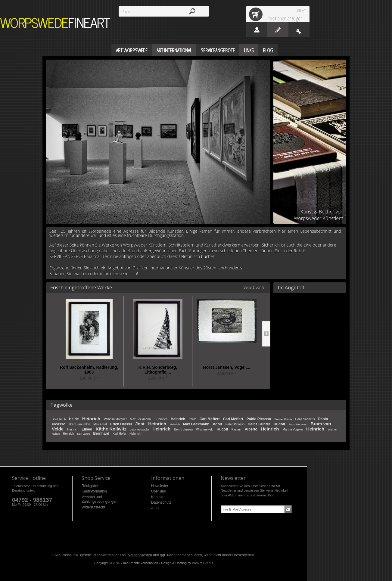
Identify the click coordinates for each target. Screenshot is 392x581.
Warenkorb (257, 14)
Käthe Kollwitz (112, 429)
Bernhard (102, 433)
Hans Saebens (305, 419)
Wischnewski (205, 429)
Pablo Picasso (259, 419)
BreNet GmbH (202, 563)
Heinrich (92, 419)
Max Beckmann (197, 424)
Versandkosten (140, 555)
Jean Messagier (140, 430)
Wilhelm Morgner (116, 419)
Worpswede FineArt (55, 23)
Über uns (159, 491)
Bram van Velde (80, 424)
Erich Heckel (121, 424)
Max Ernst (101, 424)
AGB (155, 508)
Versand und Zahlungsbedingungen (100, 499)
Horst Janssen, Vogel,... (227, 367)
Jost (140, 424)
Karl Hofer (120, 434)
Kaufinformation (94, 491)
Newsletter (160, 486)
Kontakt (157, 497)
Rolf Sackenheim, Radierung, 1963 (89, 370)
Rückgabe (90, 486)
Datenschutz (161, 502)
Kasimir (237, 429)
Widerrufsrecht (93, 507)
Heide (74, 419)
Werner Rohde (284, 419)
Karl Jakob (60, 419)
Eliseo (87, 429)
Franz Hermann (298, 424)
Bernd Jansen (184, 429)
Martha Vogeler (293, 429)
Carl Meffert (210, 419)
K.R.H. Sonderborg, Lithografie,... (158, 370)
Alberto (252, 429)
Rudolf (280, 424)
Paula (193, 419)
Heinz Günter (260, 424)
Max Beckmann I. (142, 419)
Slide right (266, 334)
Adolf (218, 424)
